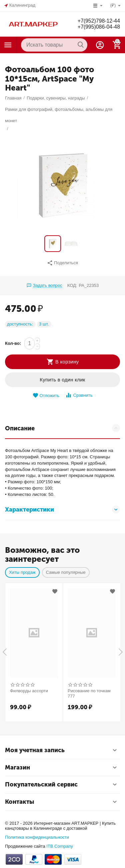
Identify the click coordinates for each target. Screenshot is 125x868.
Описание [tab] (62, 428)
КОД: (72, 285)
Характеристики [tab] (62, 510)
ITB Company (60, 846)
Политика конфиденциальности (37, 837)
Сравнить (79, 395)
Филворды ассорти (29, 691)
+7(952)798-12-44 (98, 21)
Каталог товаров (8, 45)
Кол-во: (13, 343)
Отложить (46, 396)
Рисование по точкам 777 (89, 693)
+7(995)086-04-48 (98, 27)
